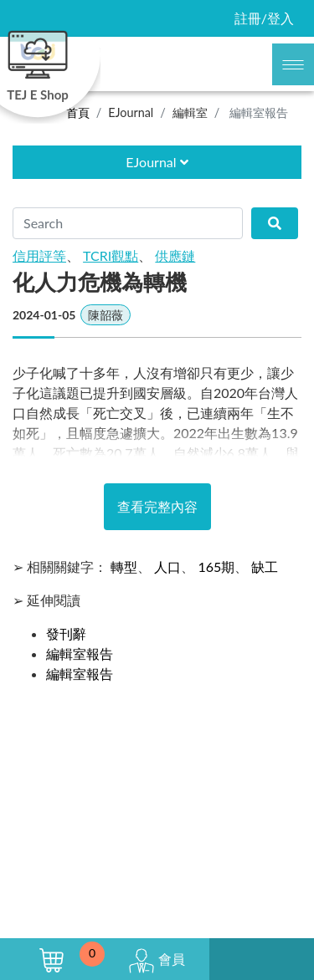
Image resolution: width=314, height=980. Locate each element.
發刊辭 (66, 633)
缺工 (265, 567)
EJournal (131, 112)
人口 (167, 567)
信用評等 (39, 255)
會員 (157, 961)
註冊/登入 (264, 18)
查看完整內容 (157, 506)
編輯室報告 (80, 653)
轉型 (124, 567)
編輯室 (190, 112)
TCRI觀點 (111, 255)
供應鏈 (175, 255)
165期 (216, 567)
